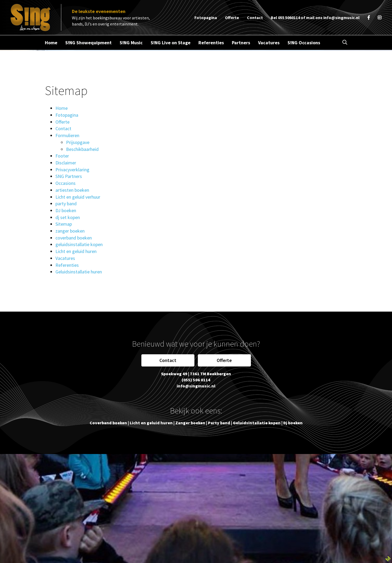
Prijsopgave (78, 142)
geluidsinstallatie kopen (79, 244)
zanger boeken (70, 231)
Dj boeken (293, 423)
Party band (219, 423)
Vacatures (65, 258)
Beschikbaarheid (82, 149)
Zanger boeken (190, 423)
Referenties (67, 265)
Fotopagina (67, 115)
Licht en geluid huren (76, 251)
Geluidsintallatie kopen (257, 423)
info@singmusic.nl (341, 18)
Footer (62, 156)
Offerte (62, 122)
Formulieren (67, 135)
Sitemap (64, 224)
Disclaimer (66, 163)
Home (62, 108)
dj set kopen (68, 217)
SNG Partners (69, 176)
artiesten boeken (72, 190)
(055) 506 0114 (196, 380)
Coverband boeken (108, 423)
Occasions (66, 183)
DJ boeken (66, 210)
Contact (63, 128)
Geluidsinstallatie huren (79, 272)
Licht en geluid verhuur (78, 197)
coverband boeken (74, 238)
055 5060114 (289, 18)
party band (66, 204)
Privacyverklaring (72, 170)
